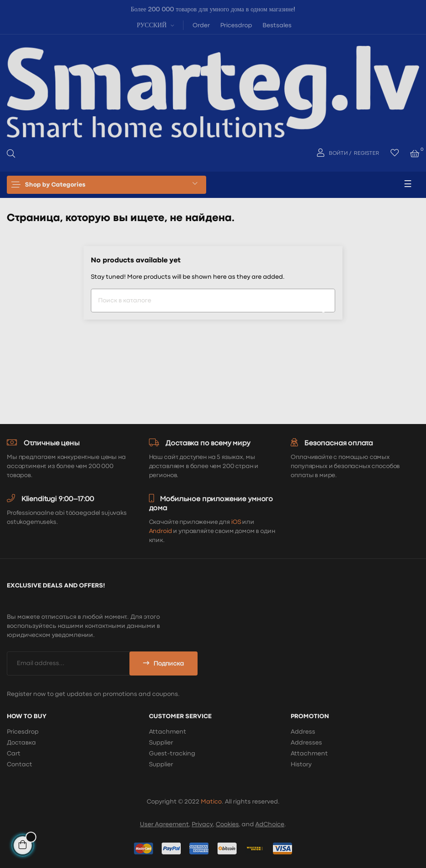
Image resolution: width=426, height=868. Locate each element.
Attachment (168, 732)
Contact (20, 764)
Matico (211, 802)
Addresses (306, 743)
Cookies (227, 824)
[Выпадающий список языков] (154, 25)
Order (201, 25)
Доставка (21, 743)
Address (303, 732)
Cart (14, 754)
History (301, 764)
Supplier (161, 743)
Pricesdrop (236, 25)
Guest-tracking (172, 754)
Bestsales (277, 25)
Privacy (202, 824)
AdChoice (270, 824)
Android (161, 531)
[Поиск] (213, 301)
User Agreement (164, 824)
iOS (236, 522)
